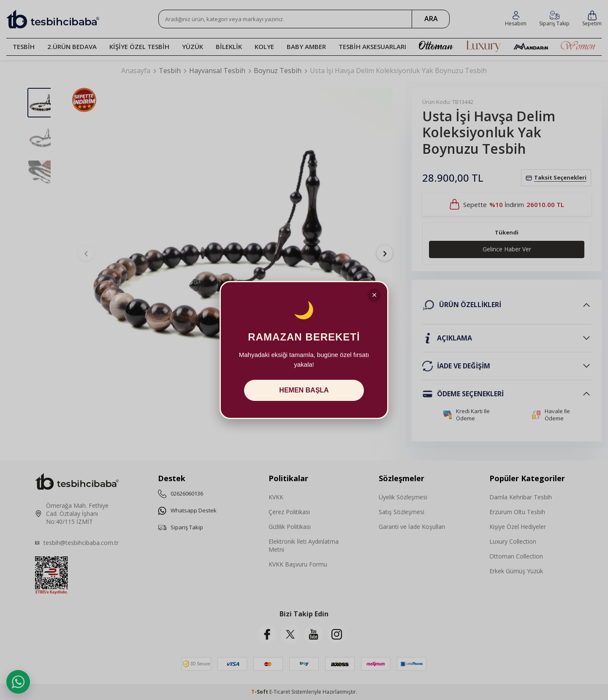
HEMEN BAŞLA (304, 390)
